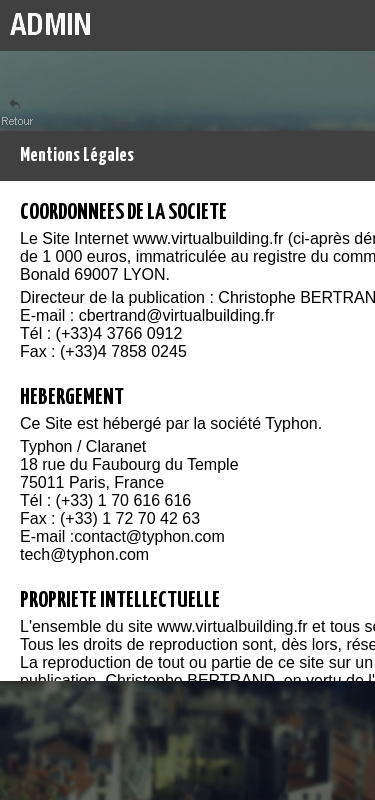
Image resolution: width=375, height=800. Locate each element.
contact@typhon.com (149, 536)
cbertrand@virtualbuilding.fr (177, 315)
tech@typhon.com (84, 554)
